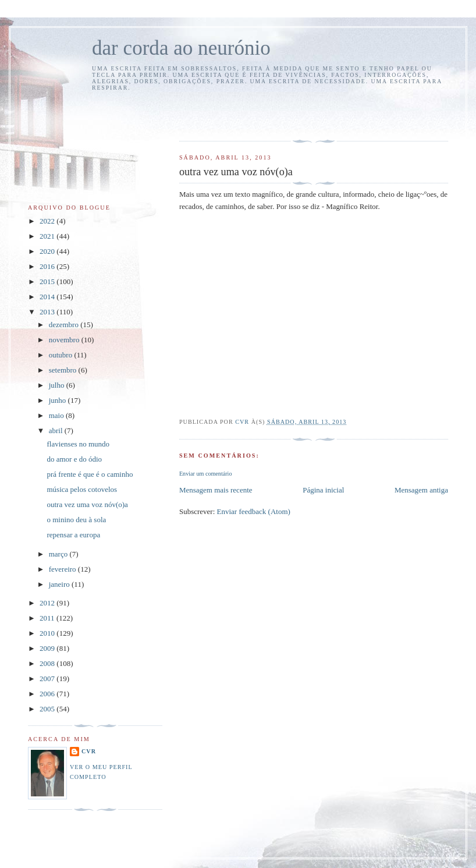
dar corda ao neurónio (181, 48)
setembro (64, 370)
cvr (89, 751)
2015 (48, 281)
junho (58, 400)
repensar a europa (73, 535)
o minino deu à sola (76, 520)
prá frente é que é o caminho (90, 474)
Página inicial (323, 490)
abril (57, 431)
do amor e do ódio (74, 459)
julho (58, 385)
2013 (48, 312)
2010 (48, 633)
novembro (65, 340)
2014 (48, 297)
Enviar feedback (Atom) (254, 511)
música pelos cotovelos (82, 489)
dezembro (65, 325)
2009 (48, 648)
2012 (48, 603)
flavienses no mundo (78, 444)
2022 (48, 221)
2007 (48, 679)
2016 (48, 266)
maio (57, 415)
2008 (48, 663)
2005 (48, 709)
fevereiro (63, 569)
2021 (48, 236)
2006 (48, 694)
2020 (48, 251)
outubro (62, 355)
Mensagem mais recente (216, 490)
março (59, 554)
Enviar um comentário (206, 474)
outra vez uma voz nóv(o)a (87, 504)
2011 (48, 618)
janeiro (60, 584)
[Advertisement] (247, 114)
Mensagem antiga (421, 490)
